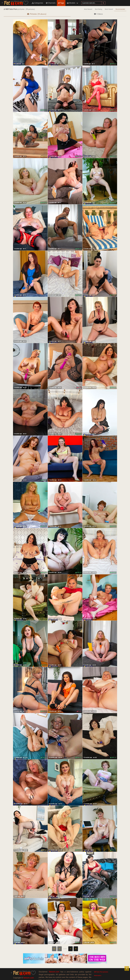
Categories (37, 3)
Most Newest (88, 9)
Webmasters (98, 976)
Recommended (120, 9)
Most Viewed (109, 9)
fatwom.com (29, 978)
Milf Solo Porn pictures (101, 972)
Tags (61, 3)
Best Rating (99, 9)
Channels (51, 3)
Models (71, 3)
